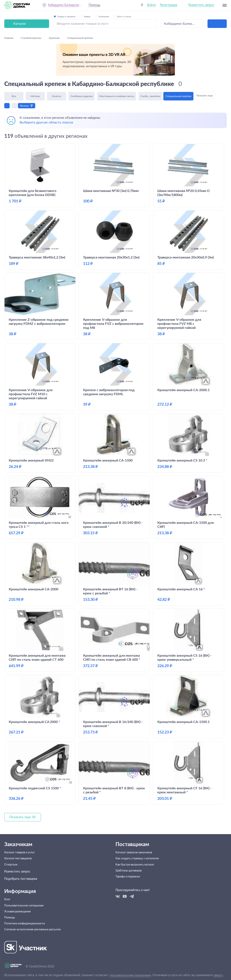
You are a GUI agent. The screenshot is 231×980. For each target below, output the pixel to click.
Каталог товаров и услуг (21, 835)
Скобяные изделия (82, 64)
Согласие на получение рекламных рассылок (35, 921)
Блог (8, 885)
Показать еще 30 (23, 799)
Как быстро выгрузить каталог (137, 849)
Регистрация (169, 6)
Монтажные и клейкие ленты (117, 64)
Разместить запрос (201, 6)
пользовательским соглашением (132, 967)
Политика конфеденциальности (26, 914)
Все (14, 64)
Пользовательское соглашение (26, 892)
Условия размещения (19, 899)
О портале (12, 849)
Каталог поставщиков (19, 842)
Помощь (96, 6)
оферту (9, 971)
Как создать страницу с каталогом (140, 842)
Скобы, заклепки (150, 64)
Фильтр (26, 74)
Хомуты (57, 64)
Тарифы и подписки (129, 864)
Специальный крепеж (180, 64)
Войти (151, 6)
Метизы (35, 64)
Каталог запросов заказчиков (136, 835)
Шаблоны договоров (130, 857)
